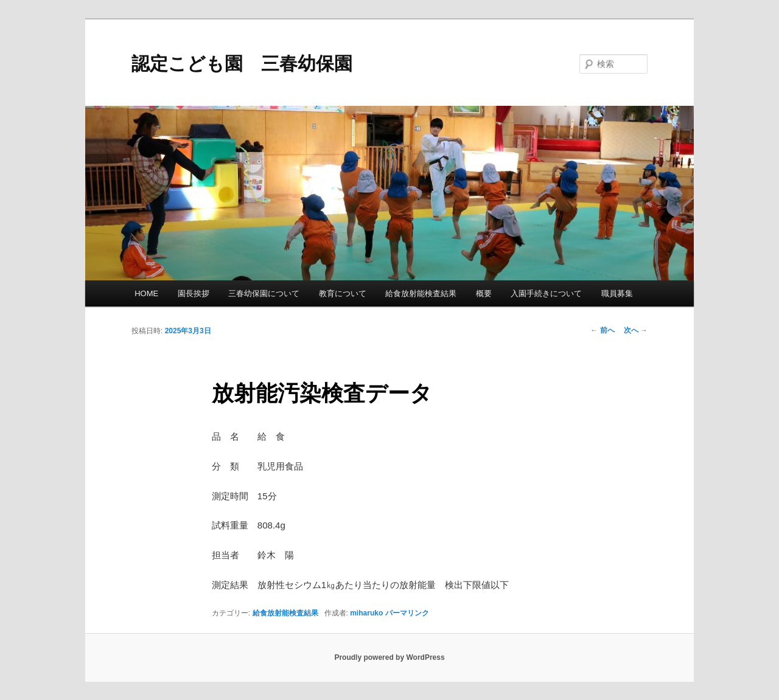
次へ (636, 330)
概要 (484, 293)
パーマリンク (407, 613)
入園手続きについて (546, 293)
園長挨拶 (194, 293)
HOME (146, 293)
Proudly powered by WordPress (389, 657)
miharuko (366, 613)
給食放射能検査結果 (421, 293)
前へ (602, 330)
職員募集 (617, 293)
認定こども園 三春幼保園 (242, 64)
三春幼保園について (264, 293)
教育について (343, 293)
